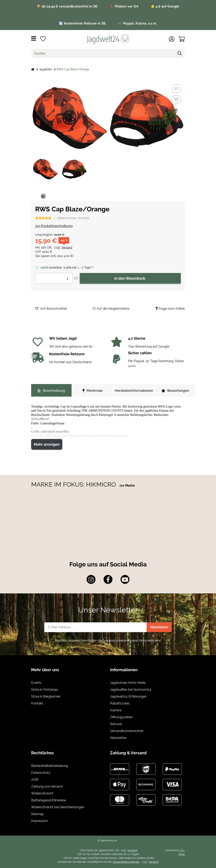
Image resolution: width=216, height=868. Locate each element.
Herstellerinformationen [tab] (134, 391)
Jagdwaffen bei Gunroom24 (131, 690)
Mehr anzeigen (47, 444)
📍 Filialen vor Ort (124, 6)
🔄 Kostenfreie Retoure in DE (82, 23)
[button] (172, 39)
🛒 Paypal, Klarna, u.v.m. (137, 23)
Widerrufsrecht (42, 793)
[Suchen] (103, 54)
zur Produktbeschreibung (54, 226)
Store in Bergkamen (46, 696)
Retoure (116, 724)
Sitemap (37, 814)
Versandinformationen (126, 862)
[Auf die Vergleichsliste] (176, 89)
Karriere (116, 710)
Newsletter (118, 738)
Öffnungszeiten (121, 717)
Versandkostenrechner (127, 731)
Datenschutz (41, 773)
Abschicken (159, 627)
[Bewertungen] (43, 218)
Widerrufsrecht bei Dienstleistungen (58, 807)
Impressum (40, 821)
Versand (67, 247)
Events (36, 683)
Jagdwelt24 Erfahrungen (128, 696)
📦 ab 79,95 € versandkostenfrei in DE (67, 6)
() (78, 268)
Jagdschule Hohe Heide (128, 683)
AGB (35, 780)
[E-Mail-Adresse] (96, 627)
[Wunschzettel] (43, 39)
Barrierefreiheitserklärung (50, 766)
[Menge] (54, 278)
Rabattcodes (120, 703)
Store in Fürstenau (45, 690)
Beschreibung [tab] (51, 391)
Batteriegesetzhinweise (49, 800)
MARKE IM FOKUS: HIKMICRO (74, 484)
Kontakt (37, 703)
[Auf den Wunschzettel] (176, 100)
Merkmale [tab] (93, 391)
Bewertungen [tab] (175, 391)
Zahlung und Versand (47, 786)
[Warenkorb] (182, 39)
